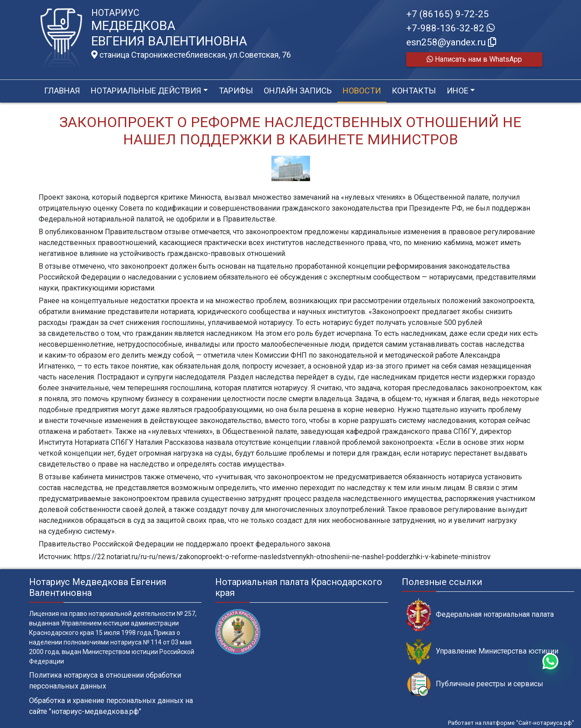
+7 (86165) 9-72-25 (448, 14)
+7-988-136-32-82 (451, 28)
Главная (62, 91)
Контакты (414, 91)
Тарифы (236, 91)
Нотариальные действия (146, 91)
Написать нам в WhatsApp (474, 59)
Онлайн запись (298, 91)
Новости (362, 91)
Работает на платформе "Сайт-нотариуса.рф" (511, 723)
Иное (458, 91)
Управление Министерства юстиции (482, 652)
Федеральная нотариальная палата (480, 615)
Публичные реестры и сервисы (475, 684)
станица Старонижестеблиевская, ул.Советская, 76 (191, 55)
